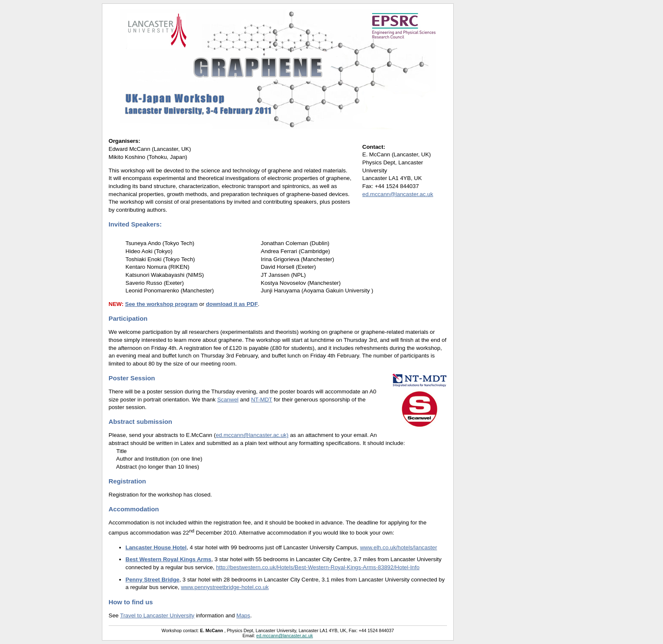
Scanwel (228, 400)
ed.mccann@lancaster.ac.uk (398, 194)
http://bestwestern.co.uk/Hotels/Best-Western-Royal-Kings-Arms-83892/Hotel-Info (318, 567)
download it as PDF (232, 304)
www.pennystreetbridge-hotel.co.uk (225, 587)
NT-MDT (262, 400)
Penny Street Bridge (152, 580)
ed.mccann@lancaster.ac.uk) (252, 435)
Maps (243, 615)
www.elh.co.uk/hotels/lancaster (398, 547)
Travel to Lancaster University (157, 615)
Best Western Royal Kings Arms (168, 559)
